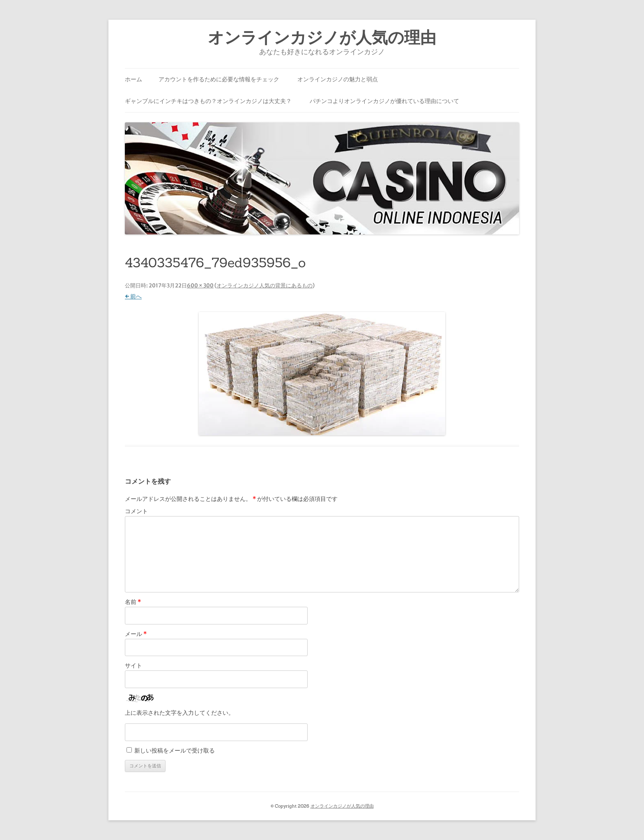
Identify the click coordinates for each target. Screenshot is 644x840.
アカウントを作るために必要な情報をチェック (219, 79)
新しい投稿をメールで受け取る (175, 750)
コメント (136, 511)
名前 (133, 602)
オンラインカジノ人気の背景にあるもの (264, 286)
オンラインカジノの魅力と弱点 (338, 79)
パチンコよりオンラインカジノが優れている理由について (384, 101)
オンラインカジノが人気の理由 (322, 38)
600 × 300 (200, 286)
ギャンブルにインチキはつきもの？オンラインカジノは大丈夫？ (208, 101)
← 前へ (133, 296)
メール (136, 634)
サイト (133, 666)
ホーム (133, 79)
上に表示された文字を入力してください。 (179, 713)
